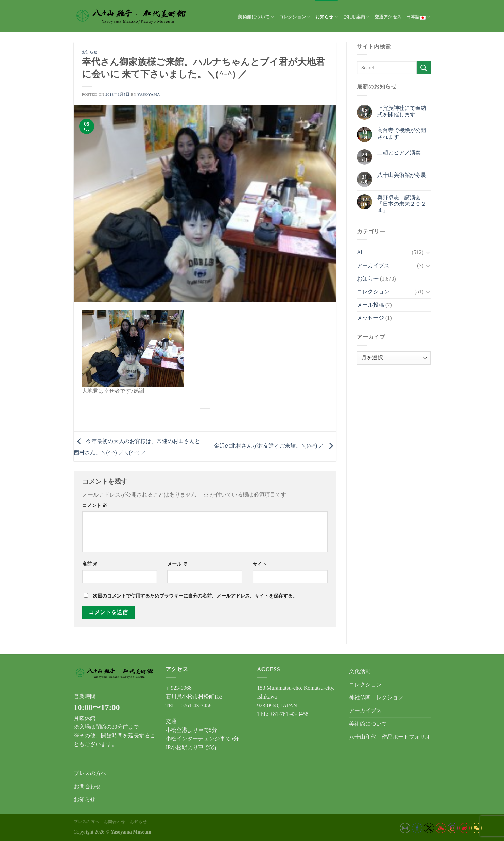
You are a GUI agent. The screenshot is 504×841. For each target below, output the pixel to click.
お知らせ (327, 17)
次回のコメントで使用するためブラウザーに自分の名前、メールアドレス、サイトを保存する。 (195, 596)
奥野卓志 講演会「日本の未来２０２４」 (402, 204)
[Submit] (423, 68)
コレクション (295, 17)
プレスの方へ (90, 773)
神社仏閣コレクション (376, 697)
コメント (95, 505)
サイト (260, 564)
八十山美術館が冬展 (402, 175)
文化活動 (360, 671)
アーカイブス (373, 265)
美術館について (256, 17)
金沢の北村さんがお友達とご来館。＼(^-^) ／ (275, 446)
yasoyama (149, 94)
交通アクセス (388, 17)
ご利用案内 (356, 17)
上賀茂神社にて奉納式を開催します (402, 111)
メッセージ (370, 318)
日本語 (418, 17)
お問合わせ (87, 786)
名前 (90, 564)
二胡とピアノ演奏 (399, 153)
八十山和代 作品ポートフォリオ (390, 737)
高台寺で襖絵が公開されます (402, 133)
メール (177, 564)
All (360, 252)
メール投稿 (370, 305)
